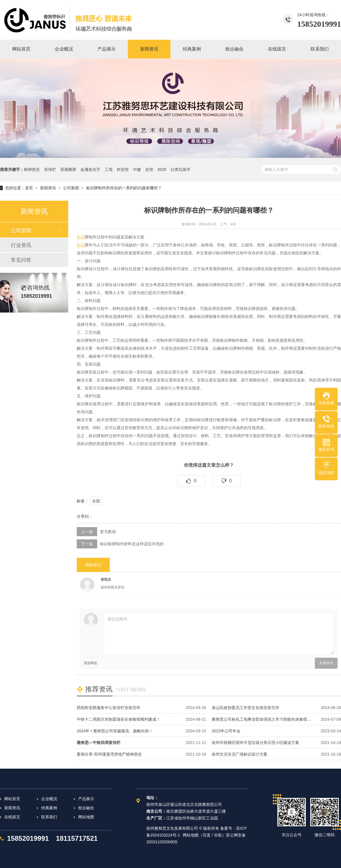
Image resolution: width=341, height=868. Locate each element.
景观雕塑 (68, 169)
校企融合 (86, 808)
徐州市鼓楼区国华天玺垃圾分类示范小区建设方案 (255, 743)
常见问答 (21, 260)
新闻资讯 (48, 188)
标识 (81, 237)
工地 (109, 169)
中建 (137, 169)
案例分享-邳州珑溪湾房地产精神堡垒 (109, 754)
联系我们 (49, 817)
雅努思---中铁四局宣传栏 (99, 743)
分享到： (85, 516)
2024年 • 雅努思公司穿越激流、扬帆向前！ (115, 731)
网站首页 (12, 799)
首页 (29, 188)
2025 (162, 169)
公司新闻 (71, 188)
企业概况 (49, 799)
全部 (96, 501)
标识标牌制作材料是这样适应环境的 (132, 544)
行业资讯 (21, 245)
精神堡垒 (32, 169)
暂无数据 (108, 532)
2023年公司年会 (226, 731)
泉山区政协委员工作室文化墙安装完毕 (246, 708)
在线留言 (12, 817)
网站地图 (86, 817)
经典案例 (49, 808)
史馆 (149, 169)
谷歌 (218, 835)
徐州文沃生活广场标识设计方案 (240, 754)
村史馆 (123, 169)
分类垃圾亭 (180, 169)
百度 (207, 835)
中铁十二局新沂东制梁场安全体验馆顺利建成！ (118, 719)
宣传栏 (50, 169)
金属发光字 (90, 169)
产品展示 (86, 799)
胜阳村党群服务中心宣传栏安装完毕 (109, 708)
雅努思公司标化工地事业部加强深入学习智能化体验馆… (261, 719)
